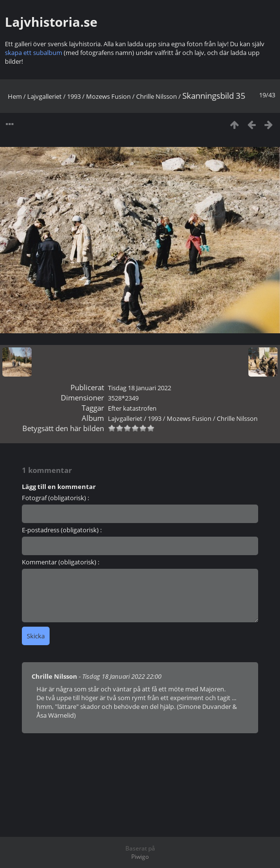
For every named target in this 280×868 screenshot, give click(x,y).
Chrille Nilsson (157, 96)
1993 (74, 96)
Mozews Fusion (108, 96)
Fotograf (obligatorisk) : (55, 498)
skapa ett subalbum (34, 53)
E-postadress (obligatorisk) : (62, 530)
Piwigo (140, 857)
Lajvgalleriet (44, 96)
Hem (15, 96)
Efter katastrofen (132, 408)
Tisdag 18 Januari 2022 (140, 388)
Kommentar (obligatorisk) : (61, 562)
